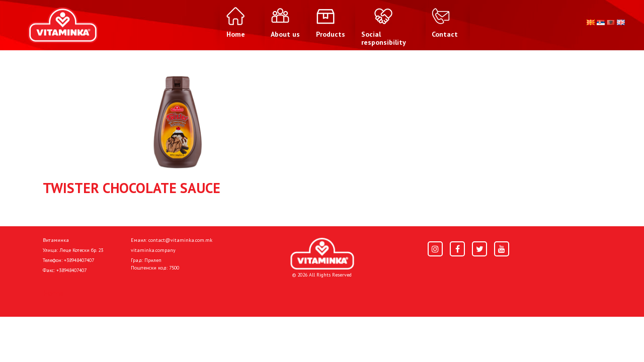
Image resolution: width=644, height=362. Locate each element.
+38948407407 (79, 260)
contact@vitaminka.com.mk (180, 240)
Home (53, 293)
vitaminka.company (153, 250)
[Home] (322, 254)
